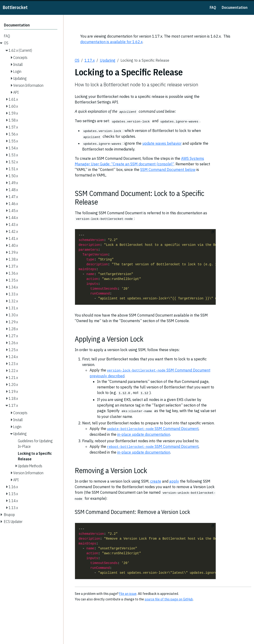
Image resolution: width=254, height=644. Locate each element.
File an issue (128, 594)
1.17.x (90, 60)
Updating (108, 60)
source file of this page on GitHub (169, 599)
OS (77, 60)
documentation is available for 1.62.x (111, 42)
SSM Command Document (153, 429)
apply (174, 481)
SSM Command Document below (168, 170)
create (156, 481)
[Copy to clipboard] (213, 232)
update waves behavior (162, 143)
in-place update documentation (144, 434)
